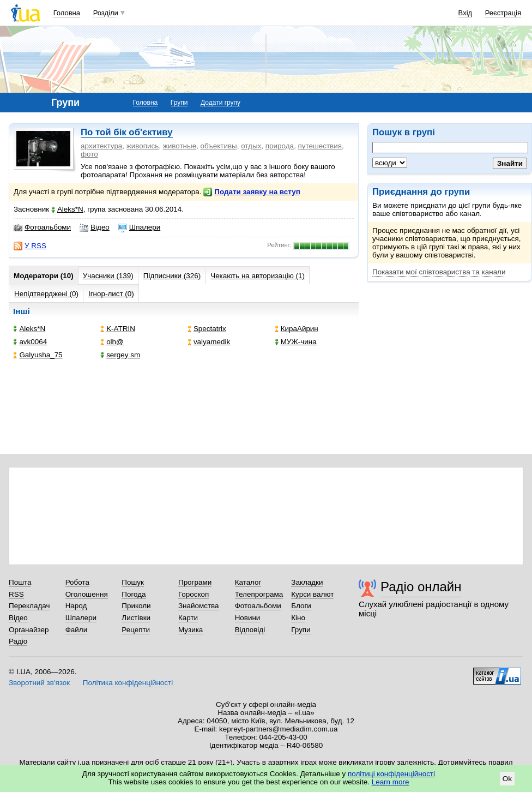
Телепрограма (259, 594)
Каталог (248, 582)
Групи (179, 103)
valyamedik (209, 342)
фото (89, 154)
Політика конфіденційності (128, 683)
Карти (188, 618)
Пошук (133, 582)
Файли (77, 630)
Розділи (106, 13)
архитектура (101, 146)
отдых (251, 146)
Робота (77, 582)
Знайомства (199, 606)
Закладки (307, 582)
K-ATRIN (118, 329)
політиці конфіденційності (391, 774)
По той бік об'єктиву (127, 132)
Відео (95, 227)
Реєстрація (503, 13)
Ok (507, 779)
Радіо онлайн (421, 587)
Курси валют (312, 594)
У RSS (30, 246)
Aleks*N (67, 209)
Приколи (136, 606)
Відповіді (250, 630)
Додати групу (220, 103)
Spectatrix (207, 329)
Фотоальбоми (42, 227)
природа (280, 146)
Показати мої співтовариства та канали (439, 272)
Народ (76, 606)
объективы (219, 146)
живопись (143, 146)
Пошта (20, 582)
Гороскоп (194, 594)
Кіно (298, 618)
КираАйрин (297, 329)
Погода (134, 594)
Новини (248, 618)
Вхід (465, 13)
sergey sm (120, 355)
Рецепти (136, 630)
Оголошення (87, 594)
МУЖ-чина (296, 342)
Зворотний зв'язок (39, 683)
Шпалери (139, 227)
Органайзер (29, 630)
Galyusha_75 (38, 355)
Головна (67, 13)
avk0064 (30, 342)
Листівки (136, 618)
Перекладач (29, 606)
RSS (16, 594)
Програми (195, 582)
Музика (191, 630)
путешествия (320, 146)
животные (180, 146)
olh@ (112, 342)
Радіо (18, 641)
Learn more (391, 782)
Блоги (301, 606)
